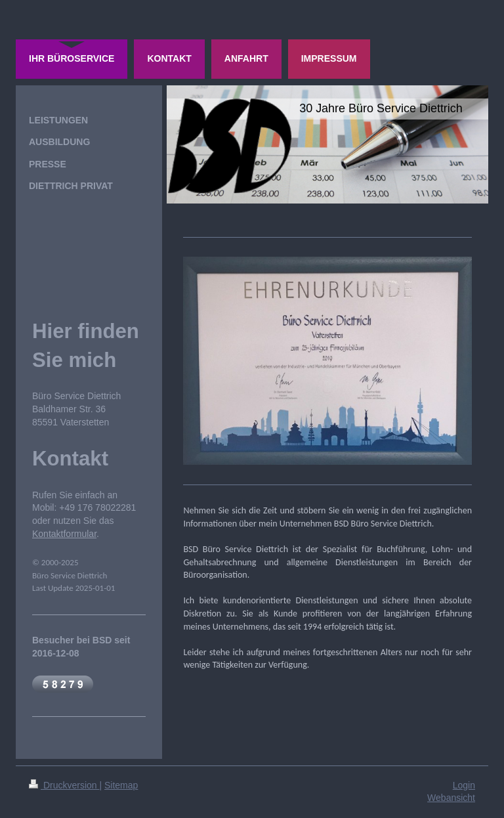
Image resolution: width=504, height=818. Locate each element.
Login (464, 785)
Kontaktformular (64, 534)
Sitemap (121, 785)
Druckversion (64, 785)
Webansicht (451, 798)
